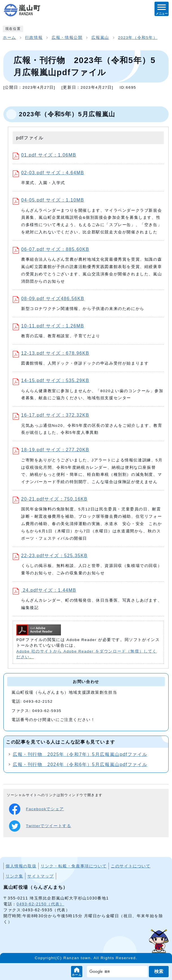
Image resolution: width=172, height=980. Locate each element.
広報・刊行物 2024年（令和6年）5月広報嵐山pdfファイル (80, 764)
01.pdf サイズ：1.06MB (44, 155)
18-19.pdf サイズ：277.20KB (51, 450)
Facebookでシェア (37, 809)
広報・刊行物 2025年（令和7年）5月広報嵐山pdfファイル (80, 754)
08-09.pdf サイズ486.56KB (48, 299)
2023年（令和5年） (138, 38)
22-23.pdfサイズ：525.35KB (50, 556)
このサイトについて (131, 866)
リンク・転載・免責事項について (74, 866)
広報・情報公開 (67, 38)
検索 (159, 971)
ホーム (77, 975)
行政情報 (34, 38)
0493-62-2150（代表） (40, 904)
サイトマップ (41, 876)
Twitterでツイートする (40, 826)
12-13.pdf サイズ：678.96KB (51, 353)
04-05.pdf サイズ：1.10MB (48, 200)
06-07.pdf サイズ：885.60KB (51, 249)
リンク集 (14, 876)
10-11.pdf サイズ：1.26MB (48, 326)
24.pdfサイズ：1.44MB (44, 590)
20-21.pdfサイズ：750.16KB (50, 499)
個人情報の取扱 (21, 866)
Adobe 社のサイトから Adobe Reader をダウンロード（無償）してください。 (87, 654)
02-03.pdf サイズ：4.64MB (48, 173)
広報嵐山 (100, 38)
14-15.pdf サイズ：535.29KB (51, 380)
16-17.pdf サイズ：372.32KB (51, 415)
